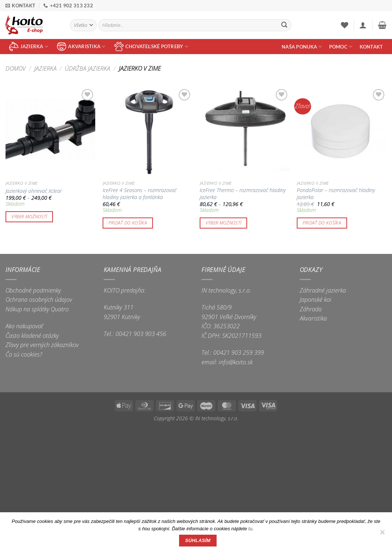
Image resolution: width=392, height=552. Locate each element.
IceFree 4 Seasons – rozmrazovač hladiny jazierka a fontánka (140, 194)
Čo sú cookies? (24, 354)
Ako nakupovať (24, 326)
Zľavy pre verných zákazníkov (42, 345)
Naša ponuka (302, 47)
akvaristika (81, 47)
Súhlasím (198, 541)
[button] (363, 25)
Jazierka (45, 68)
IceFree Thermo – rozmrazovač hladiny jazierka (243, 194)
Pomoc (341, 47)
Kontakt (371, 47)
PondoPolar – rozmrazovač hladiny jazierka (336, 194)
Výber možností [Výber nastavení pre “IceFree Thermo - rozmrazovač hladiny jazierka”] (224, 223)
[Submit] (284, 25)
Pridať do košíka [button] (128, 223)
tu (250, 529)
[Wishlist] (345, 25)
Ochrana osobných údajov (39, 300)
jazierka (29, 47)
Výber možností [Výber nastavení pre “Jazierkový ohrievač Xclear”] (29, 217)
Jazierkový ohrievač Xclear (34, 191)
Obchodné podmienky (33, 290)
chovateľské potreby (151, 47)
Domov (16, 68)
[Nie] (382, 534)
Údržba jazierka (88, 68)
